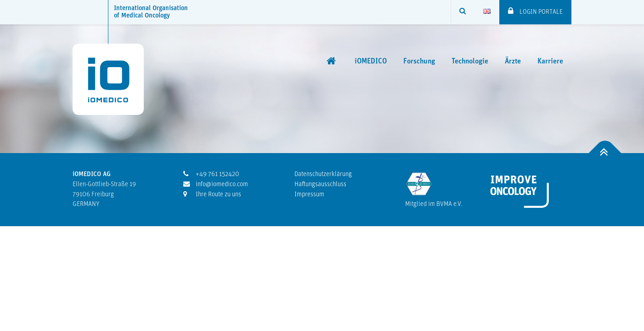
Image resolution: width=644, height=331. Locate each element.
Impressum (309, 195)
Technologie (470, 62)
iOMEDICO (371, 62)
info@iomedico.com (216, 184)
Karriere (550, 62)
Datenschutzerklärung (323, 174)
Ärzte (513, 62)
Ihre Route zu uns (212, 194)
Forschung (419, 62)
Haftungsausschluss (320, 185)
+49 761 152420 (211, 174)
